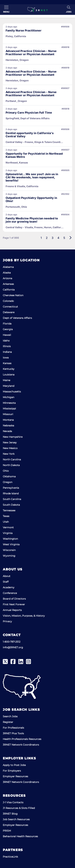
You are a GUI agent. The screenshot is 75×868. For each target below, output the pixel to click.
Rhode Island (11, 493)
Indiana (7, 352)
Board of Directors (14, 599)
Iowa (6, 358)
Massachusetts (12, 392)
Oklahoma (9, 476)
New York (9, 454)
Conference (10, 593)
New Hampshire (13, 437)
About (7, 576)
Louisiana (9, 375)
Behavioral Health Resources (20, 836)
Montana (8, 420)
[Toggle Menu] (6, 9)
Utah (6, 522)
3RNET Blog (10, 814)
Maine (6, 380)
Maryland (9, 386)
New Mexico (10, 448)
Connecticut (10, 307)
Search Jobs (10, 716)
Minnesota (9, 403)
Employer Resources (15, 776)
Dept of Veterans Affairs (17, 318)
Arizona (7, 278)
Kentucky (9, 369)
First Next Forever (14, 604)
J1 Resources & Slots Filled (19, 808)
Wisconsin (9, 550)
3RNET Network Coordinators (21, 745)
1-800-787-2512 (12, 642)
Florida (7, 324)
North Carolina (12, 459)
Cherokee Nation (13, 295)
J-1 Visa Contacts (13, 802)
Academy (9, 587)
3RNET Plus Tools (13, 733)
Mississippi (9, 409)
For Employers (12, 771)
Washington (10, 539)
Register (8, 722)
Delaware (9, 312)
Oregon (8, 482)
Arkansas (8, 284)
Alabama (8, 267)
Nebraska (8, 426)
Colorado (8, 301)
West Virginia (11, 544)
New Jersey (10, 442)
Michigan (9, 397)
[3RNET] (37, 10)
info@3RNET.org (13, 647)
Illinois (7, 346)
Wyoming (9, 556)
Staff (6, 582)
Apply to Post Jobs (14, 765)
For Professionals (13, 728)
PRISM (7, 831)
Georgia (8, 329)
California (9, 290)
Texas (6, 516)
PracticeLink (10, 857)
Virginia (8, 533)
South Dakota (11, 505)
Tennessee (9, 510)
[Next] (70, 238)
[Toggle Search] (69, 9)
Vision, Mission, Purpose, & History (24, 616)
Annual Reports (12, 610)
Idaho (6, 341)
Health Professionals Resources (22, 739)
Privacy (7, 621)
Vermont (8, 527)
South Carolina (12, 499)
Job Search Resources (16, 819)
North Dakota (11, 465)
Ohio (6, 471)
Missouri (8, 414)
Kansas (7, 363)
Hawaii (7, 335)
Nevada (7, 431)
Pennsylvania (11, 488)
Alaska (7, 273)
